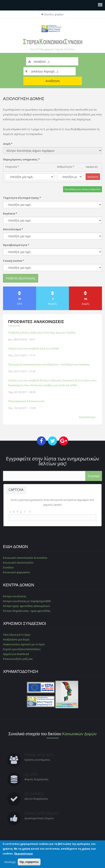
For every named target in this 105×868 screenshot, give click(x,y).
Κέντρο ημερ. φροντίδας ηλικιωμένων (26, 606)
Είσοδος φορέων (54, 14)
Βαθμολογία (66, 167)
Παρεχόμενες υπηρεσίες (21, 159)
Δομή (8, 144)
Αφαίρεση (92, 167)
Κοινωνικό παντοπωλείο (18, 563)
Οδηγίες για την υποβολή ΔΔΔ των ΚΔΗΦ (33, 348)
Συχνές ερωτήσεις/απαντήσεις (22, 649)
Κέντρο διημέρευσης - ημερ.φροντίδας (27, 611)
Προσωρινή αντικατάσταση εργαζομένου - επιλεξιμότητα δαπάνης (49, 364)
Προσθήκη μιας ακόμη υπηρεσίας (83, 189)
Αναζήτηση (53, 81)
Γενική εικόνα (14, 261)
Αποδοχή (10, 862)
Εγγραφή (94, 476)
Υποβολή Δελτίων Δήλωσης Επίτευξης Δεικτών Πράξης (42, 333)
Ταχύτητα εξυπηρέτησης (22, 198)
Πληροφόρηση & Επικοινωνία (26, 401)
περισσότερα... (88, 417)
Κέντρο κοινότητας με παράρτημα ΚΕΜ (27, 601)
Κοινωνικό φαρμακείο (17, 572)
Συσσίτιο (8, 567)
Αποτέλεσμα (13, 229)
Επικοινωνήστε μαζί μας (18, 659)
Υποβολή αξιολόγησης (21, 278)
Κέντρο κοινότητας (15, 596)
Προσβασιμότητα (16, 245)
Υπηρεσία (12, 167)
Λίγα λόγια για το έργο (17, 635)
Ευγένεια (10, 213)
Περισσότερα (23, 853)
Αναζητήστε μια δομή (16, 639)
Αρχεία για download (16, 654)
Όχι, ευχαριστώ (29, 862)
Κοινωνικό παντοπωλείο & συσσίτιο (25, 558)
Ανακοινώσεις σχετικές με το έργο (24, 644)
